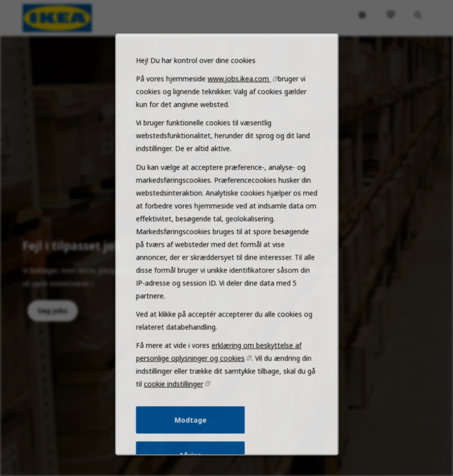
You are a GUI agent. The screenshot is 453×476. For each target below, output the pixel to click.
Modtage (193, 436)
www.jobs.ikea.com (238, 116)
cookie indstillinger (177, 402)
